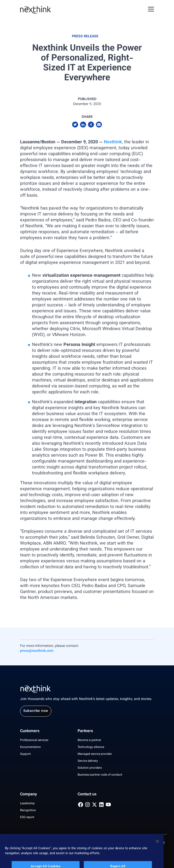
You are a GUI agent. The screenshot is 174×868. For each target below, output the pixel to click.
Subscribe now (36, 711)
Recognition (28, 810)
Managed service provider (95, 754)
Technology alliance (91, 747)
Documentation (30, 747)
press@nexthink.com (37, 651)
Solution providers (90, 768)
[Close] (157, 849)
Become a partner (89, 740)
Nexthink (113, 142)
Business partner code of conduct (100, 775)
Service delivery (88, 761)
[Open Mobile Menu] (151, 10)
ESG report (27, 817)
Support (25, 754)
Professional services (34, 740)
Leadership (27, 804)
